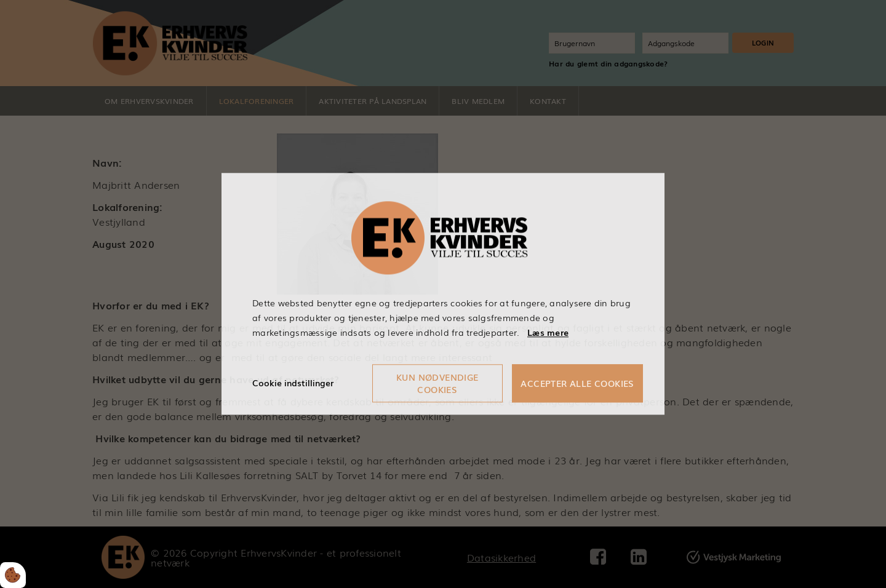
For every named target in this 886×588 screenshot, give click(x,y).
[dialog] (443, 294)
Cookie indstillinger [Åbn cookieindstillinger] (293, 383)
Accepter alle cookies (577, 384)
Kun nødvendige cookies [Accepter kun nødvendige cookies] (437, 384)
